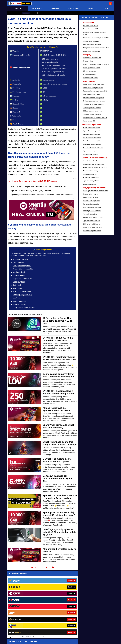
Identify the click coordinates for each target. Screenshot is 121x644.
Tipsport (18, 13)
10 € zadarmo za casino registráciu (94, 174)
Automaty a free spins (90, 144)
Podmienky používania (41, 640)
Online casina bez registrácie (92, 121)
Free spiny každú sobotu (91, 147)
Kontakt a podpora (20, 301)
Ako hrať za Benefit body (22, 291)
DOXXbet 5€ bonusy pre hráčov (93, 297)
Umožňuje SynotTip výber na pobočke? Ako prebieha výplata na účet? (59, 532)
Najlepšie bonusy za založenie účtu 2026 (95, 187)
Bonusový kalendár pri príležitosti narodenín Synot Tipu (57, 479)
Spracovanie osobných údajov (59, 640)
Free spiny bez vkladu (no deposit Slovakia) (96, 134)
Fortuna (11, 13)
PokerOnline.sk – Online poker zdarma (22, 601)
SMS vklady (17, 285)
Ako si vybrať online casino (91, 111)
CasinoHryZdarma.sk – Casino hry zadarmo (23, 605)
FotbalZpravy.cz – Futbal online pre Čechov (56, 608)
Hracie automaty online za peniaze (93, 234)
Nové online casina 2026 (91, 99)
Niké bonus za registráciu (91, 224)
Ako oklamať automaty (90, 244)
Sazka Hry (42, 13)
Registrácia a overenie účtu (23, 279)
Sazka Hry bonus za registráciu (92, 211)
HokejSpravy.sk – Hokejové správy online (22, 622)
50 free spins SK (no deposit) (92, 137)
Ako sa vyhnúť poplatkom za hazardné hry (96, 260)
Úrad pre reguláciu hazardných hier (44, 636)
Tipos (73, 13)
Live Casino (17, 298)
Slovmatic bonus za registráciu (92, 214)
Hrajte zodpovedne (56, 626)
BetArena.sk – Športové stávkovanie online (23, 618)
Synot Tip (26, 13)
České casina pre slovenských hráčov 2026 (96, 107)
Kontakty (15, 640)
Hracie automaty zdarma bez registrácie (95, 237)
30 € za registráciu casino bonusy (93, 181)
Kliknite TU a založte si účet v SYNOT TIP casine (34, 181)
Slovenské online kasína (90, 95)
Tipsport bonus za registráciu (92, 201)
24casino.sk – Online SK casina (19, 615)
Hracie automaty (19, 275)
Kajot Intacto (59, 13)
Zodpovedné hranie (61, 636)
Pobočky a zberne (19, 304)
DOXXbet (34, 13)
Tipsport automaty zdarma (91, 250)
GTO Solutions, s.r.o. (94, 640)
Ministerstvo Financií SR (26, 636)
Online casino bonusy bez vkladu (93, 157)
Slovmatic (50, 13)
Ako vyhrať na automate (90, 231)
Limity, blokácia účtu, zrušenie (24, 308)
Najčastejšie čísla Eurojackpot (92, 280)
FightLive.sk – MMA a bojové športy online (56, 601)
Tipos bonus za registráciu (91, 221)
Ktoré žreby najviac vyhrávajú (92, 277)
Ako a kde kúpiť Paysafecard (92, 270)
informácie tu (39, 629)
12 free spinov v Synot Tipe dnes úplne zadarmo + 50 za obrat (57, 321)
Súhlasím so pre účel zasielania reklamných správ (37, 587)
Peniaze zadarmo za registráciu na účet (95, 161)
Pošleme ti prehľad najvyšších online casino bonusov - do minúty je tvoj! (41, 578)
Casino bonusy (18, 262)
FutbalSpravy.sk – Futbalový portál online (55, 605)
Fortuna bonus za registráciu (92, 197)
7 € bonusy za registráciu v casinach (94, 171)
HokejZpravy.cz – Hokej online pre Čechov (56, 622)
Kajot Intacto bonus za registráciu (93, 217)
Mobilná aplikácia (19, 272)
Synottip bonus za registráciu (92, 204)
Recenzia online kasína (21, 259)
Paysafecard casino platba (91, 274)
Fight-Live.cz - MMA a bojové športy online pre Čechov (59, 618)
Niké (67, 13)
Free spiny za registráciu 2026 (92, 127)
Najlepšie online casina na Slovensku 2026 (96, 117)
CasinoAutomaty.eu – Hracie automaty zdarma (24, 612)
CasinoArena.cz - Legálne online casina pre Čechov (59, 612)
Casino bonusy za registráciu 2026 (93, 154)
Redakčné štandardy (26, 640)
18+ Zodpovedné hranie (77, 640)
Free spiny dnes (88, 131)
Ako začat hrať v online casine (92, 114)
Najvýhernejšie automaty (91, 241)
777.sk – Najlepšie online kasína (20, 608)
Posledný (53, 567)
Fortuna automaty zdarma (91, 247)
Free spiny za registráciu (22, 266)
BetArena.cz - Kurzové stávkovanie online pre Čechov (59, 615)
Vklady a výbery (19, 282)
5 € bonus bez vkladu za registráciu (94, 167)
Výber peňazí (18, 288)
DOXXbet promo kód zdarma (92, 294)
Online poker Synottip (90, 254)
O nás (9, 640)
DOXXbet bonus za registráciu (92, 207)
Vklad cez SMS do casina (91, 267)
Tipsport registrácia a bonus (91, 290)
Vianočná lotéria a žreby (90, 284)
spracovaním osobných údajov (30, 587)
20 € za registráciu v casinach (92, 177)
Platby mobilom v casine (90, 264)
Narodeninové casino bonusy (92, 164)
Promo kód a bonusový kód (23, 269)
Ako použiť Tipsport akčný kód (92, 300)
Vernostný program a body (23, 295)
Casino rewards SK (89, 191)
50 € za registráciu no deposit (92, 184)
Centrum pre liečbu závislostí (76, 636)
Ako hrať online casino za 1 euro (93, 287)
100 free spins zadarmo (90, 141)
